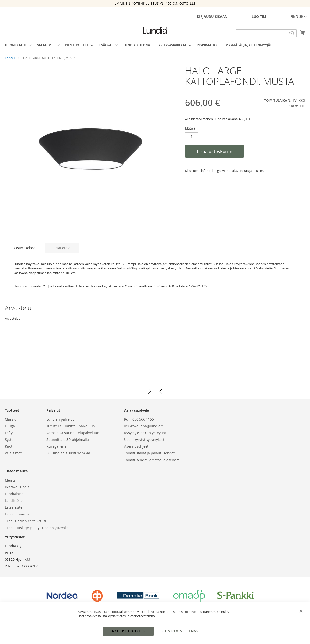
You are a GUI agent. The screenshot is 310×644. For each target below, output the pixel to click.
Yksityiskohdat (25, 248)
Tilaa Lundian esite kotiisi (25, 521)
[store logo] (155, 31)
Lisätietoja (62, 248)
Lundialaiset (15, 494)
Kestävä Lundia (17, 487)
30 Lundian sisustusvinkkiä (68, 453)
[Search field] (266, 33)
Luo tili (259, 17)
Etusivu (10, 58)
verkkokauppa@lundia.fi (144, 426)
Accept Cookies (128, 631)
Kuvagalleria (57, 446)
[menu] (155, 45)
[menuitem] (17, 45)
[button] (298, 17)
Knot (9, 446)
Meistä (10, 480)
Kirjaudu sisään (212, 17)
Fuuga (10, 426)
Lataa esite (14, 507)
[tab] (25, 248)
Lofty (9, 433)
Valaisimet (13, 453)
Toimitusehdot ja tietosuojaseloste (152, 460)
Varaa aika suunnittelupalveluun (73, 433)
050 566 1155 (143, 419)
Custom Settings (180, 631)
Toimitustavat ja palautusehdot (149, 453)
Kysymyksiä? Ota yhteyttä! (145, 433)
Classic (10, 419)
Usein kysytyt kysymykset (144, 440)
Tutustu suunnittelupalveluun (71, 426)
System (11, 440)
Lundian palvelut (60, 419)
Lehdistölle (14, 501)
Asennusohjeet (136, 446)
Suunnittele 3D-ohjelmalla (68, 440)
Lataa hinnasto (17, 514)
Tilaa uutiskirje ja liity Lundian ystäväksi (37, 528)
